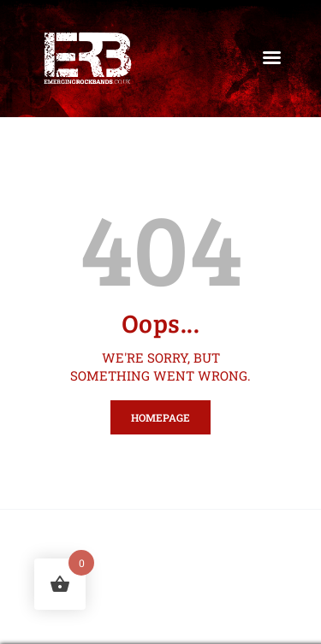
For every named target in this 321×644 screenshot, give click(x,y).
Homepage (160, 417)
